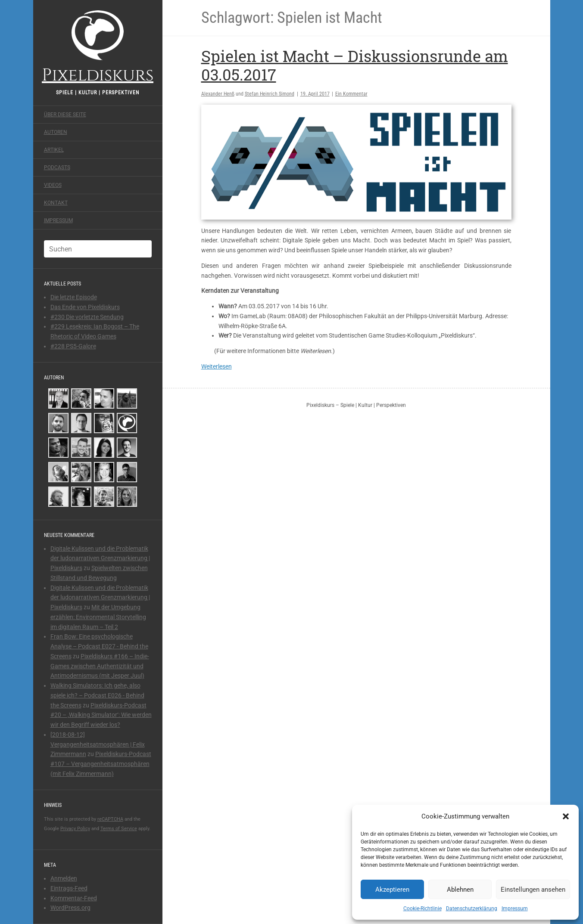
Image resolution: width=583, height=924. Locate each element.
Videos (53, 185)
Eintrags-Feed (69, 888)
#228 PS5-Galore (73, 346)
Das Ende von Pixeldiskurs (85, 307)
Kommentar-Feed (74, 898)
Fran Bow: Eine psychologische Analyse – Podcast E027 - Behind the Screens (99, 646)
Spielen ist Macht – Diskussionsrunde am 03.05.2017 (355, 65)
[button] (566, 816)
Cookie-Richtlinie (422, 908)
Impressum (515, 908)
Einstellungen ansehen (533, 890)
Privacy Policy (75, 829)
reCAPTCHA (110, 819)
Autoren (56, 132)
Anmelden (64, 878)
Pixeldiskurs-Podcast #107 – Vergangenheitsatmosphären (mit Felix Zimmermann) (101, 764)
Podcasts (57, 167)
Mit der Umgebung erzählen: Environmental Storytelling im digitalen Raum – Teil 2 (98, 617)
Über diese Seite (65, 115)
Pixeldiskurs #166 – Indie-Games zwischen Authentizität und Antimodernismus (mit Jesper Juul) (100, 666)
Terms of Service (119, 829)
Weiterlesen (217, 366)
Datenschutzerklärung (472, 908)
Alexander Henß (218, 94)
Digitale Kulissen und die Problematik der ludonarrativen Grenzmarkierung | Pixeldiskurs (100, 558)
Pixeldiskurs (98, 46)
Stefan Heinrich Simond (270, 94)
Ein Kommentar (351, 94)
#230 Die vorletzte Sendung (87, 317)
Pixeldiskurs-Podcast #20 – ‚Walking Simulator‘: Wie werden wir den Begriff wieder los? (101, 715)
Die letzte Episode (74, 297)
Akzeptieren (392, 890)
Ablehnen (460, 890)
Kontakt (56, 203)
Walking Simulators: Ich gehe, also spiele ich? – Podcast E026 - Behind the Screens (97, 695)
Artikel (54, 150)
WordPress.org (70, 908)
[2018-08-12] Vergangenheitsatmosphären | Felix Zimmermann (98, 744)
